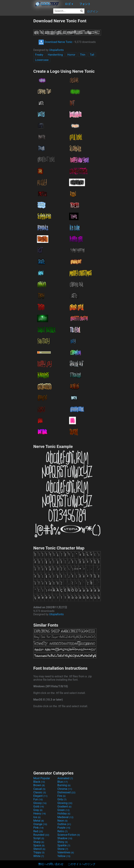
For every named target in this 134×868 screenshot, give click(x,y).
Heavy (40, 813)
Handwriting (55, 55)
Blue (63, 782)
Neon (62, 821)
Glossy (40, 803)
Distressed (66, 792)
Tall (92, 55)
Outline (64, 824)
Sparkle (64, 845)
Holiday (64, 813)
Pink (38, 828)
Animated (65, 778)
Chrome (65, 789)
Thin (83, 55)
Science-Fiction (69, 835)
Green (64, 810)
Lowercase (42, 60)
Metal (39, 821)
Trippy (39, 852)
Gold (39, 807)
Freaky (39, 55)
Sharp (39, 842)
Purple (64, 828)
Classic (40, 792)
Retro (62, 831)
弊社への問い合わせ (51, 864)
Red (38, 831)
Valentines (66, 852)
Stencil (39, 849)
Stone (63, 849)
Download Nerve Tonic (55, 42)
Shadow (65, 838)
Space (39, 845)
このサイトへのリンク (82, 864)
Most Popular (42, 778)
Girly (62, 799)
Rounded (41, 835)
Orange (40, 824)
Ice (37, 817)
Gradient (64, 807)
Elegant (40, 796)
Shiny (63, 842)
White (39, 856)
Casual (39, 789)
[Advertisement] (17, 71)
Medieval (65, 817)
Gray (38, 810)
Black (39, 782)
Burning (64, 785)
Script (39, 838)
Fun (38, 799)
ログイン (93, 11)
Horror (71, 55)
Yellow (64, 856)
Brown (39, 785)
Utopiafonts (56, 50)
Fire (62, 796)
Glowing (65, 803)
